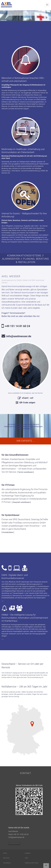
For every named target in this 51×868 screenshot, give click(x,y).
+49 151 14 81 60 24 (17, 326)
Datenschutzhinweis (32, 863)
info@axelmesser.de (19, 336)
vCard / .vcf (28, 398)
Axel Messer (7, 5)
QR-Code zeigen (27, 402)
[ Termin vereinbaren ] (25, 472)
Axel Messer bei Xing (14, 843)
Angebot (28, 853)
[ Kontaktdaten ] (8, 532)
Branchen (6, 858)
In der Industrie (29, 593)
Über (27, 858)
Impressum (7, 863)
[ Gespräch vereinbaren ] (21, 502)
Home (5, 853)
